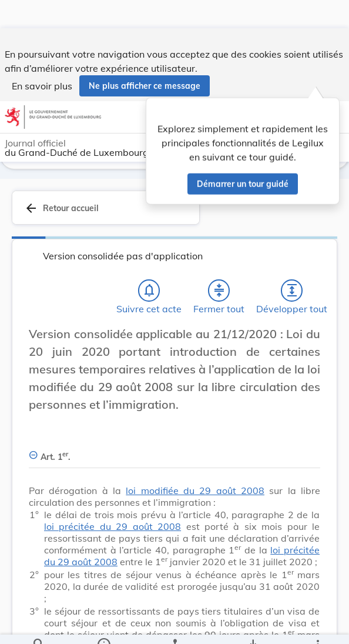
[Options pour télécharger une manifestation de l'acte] (252, 625)
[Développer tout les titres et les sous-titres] (292, 290)
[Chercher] (39, 625)
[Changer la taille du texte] (308, 346)
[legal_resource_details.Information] (104, 625)
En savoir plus (42, 58)
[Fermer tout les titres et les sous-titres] (219, 290)
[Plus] (317, 625)
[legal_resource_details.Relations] (174, 625)
